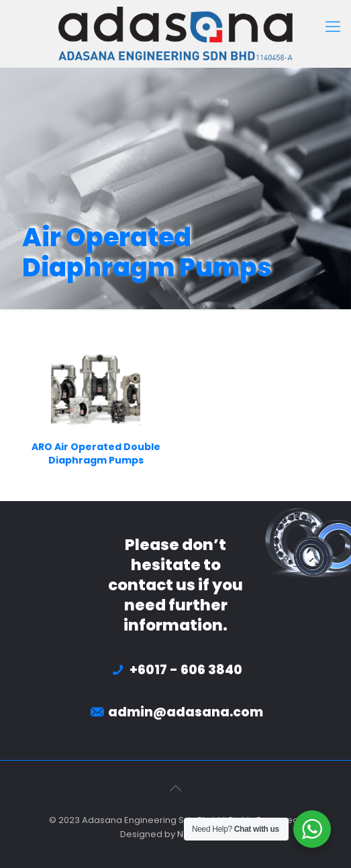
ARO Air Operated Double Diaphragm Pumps (96, 453)
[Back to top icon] (176, 788)
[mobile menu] (333, 27)
